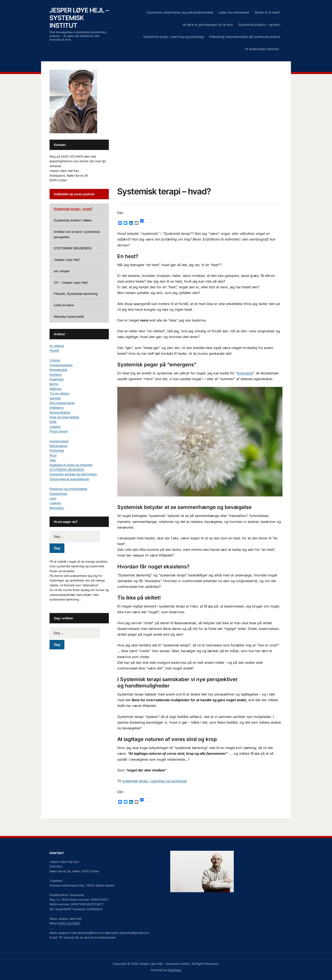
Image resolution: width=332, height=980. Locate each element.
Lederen (55, 503)
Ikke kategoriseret (62, 403)
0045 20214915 (69, 923)
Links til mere (64, 305)
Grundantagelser (61, 365)
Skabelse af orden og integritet (71, 465)
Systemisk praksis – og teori (259, 25)
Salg (53, 460)
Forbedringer (58, 494)
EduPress (175, 970)
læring (54, 384)
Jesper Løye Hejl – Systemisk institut (79, 18)
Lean (53, 498)
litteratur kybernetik (69, 317)
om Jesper (62, 271)
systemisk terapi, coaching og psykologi (154, 781)
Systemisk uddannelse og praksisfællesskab (180, 12)
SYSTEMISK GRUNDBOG (73, 248)
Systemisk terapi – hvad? (73, 209)
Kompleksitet (58, 370)
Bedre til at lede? (268, 12)
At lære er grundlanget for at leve (208, 25)
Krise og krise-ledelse (64, 417)
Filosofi (54, 350)
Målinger (56, 389)
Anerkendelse (59, 441)
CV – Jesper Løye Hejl (71, 282)
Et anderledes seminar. (263, 49)
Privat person (59, 431)
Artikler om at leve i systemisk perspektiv (77, 234)
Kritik (53, 422)
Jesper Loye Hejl (67, 260)
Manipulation (58, 446)
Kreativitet (57, 379)
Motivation (57, 508)
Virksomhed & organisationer (69, 479)
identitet (55, 398)
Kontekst (56, 375)
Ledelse (55, 427)
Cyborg (55, 360)
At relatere (57, 346)
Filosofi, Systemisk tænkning (76, 294)
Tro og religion (59, 393)
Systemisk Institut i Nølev (73, 220)
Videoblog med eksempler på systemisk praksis (245, 37)
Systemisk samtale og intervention (73, 474)
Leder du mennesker (234, 12)
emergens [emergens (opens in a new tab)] (245, 373)
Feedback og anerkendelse (68, 489)
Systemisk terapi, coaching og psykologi (173, 37)
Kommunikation (60, 412)
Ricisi (53, 455)
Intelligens (57, 408)
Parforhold (57, 450)
